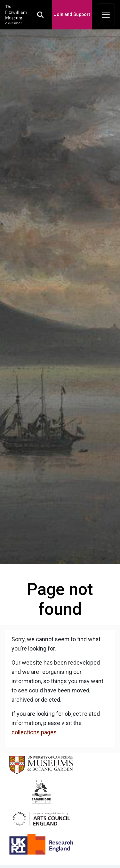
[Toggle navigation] (106, 15)
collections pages (34, 732)
